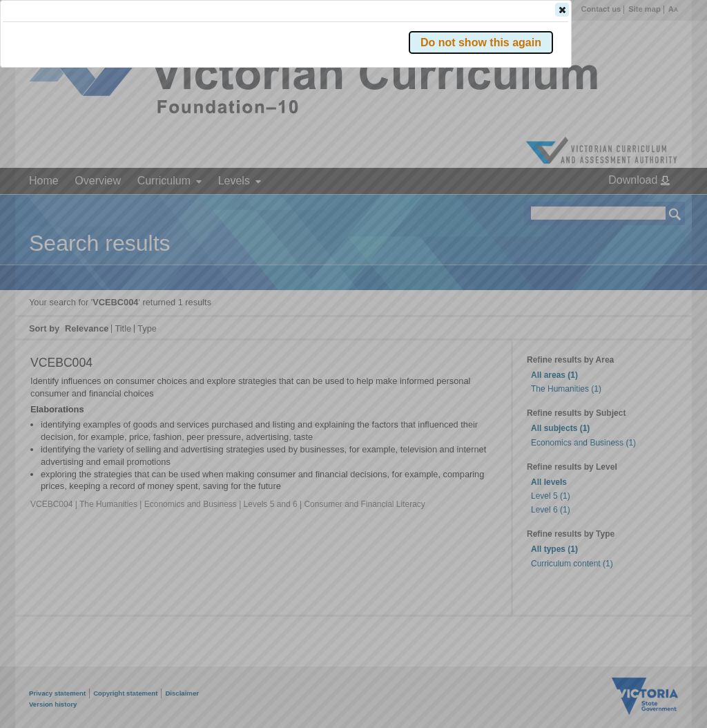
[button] (651, 207)
